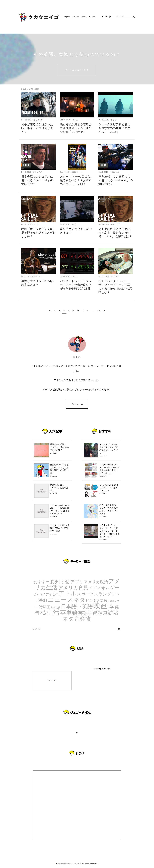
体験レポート (77, 172)
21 (99, 310)
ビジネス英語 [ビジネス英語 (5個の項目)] (96, 600)
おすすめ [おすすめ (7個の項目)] (42, 582)
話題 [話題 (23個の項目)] (103, 613)
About (84, 17)
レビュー (115, 120)
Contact (92, 17)
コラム (75, 120)
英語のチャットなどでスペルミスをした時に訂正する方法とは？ (60, 470)
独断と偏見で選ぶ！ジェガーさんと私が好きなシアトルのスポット (110, 511)
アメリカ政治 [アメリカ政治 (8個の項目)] (96, 582)
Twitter (106, 18)
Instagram (110, 18)
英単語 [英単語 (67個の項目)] (69, 613)
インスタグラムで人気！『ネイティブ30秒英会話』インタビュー (110, 450)
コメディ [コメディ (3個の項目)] (45, 594)
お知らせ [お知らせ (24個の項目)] (60, 581)
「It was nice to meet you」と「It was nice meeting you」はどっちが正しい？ (60, 511)
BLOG (31, 89)
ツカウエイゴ (52, 680)
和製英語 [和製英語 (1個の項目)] (56, 608)
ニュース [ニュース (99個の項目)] (61, 599)
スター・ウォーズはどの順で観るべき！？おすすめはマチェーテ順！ (76, 180)
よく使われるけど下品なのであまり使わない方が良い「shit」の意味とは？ (115, 233)
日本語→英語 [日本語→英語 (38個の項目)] (77, 606)
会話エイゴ (38, 120)
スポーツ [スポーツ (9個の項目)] (85, 594)
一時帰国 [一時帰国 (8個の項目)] (43, 607)
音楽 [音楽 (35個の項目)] (80, 619)
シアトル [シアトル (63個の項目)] (64, 593)
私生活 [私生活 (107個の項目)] (50, 612)
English (67, 17)
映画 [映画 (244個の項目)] (101, 606)
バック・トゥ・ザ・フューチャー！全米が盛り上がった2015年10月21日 (76, 285)
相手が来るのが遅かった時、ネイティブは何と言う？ (37, 128)
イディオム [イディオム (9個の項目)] (99, 588)
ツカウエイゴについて (77, 70)
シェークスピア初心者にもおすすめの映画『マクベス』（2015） (114, 128)
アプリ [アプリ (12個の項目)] (77, 582)
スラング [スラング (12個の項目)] (103, 594)
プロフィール (77, 404)
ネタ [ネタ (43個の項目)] (80, 600)
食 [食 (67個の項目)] (88, 619)
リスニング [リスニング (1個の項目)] (113, 601)
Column (76, 17)
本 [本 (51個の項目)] (111, 606)
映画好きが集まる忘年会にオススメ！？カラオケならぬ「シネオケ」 (76, 128)
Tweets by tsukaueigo (102, 669)
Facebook (103, 18)
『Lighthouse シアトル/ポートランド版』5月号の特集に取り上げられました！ (110, 470)
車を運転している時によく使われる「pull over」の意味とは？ (116, 180)
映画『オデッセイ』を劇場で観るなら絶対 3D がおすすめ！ (38, 233)
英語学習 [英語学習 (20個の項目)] (88, 613)
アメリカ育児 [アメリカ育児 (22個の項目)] (73, 588)
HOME (24, 89)
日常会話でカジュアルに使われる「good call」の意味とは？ (37, 180)
